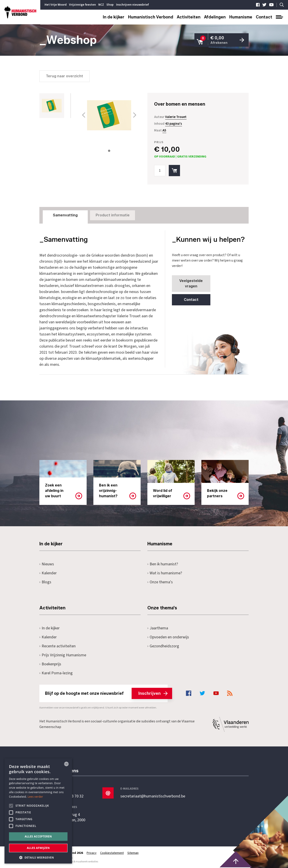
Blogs (45, 582)
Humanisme (241, 17)
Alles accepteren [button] (38, 836)
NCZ (101, 5)
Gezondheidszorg (163, 646)
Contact (264, 17)
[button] (38, 857)
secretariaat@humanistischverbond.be (153, 796)
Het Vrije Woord (56, 5)
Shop (110, 5)
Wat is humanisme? (165, 573)
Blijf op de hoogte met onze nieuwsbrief (106, 693)
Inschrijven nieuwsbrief (132, 5)
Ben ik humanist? (163, 564)
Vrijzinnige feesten (82, 5)
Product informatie (113, 215)
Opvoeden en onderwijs (168, 637)
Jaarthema (158, 628)
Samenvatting (65, 215)
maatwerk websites (87, 862)
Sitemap (133, 853)
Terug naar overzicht (64, 76)
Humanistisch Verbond (151, 17)
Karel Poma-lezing (56, 673)
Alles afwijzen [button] (38, 848)
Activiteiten (189, 17)
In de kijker (114, 17)
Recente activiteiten (57, 646)
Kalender (48, 573)
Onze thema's (160, 582)
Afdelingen (215, 17)
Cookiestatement (112, 853)
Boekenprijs (50, 664)
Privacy (92, 853)
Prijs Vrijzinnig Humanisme (63, 655)
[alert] (38, 811)
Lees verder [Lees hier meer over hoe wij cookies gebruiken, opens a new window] (35, 797)
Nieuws (47, 564)
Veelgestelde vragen (191, 283)
